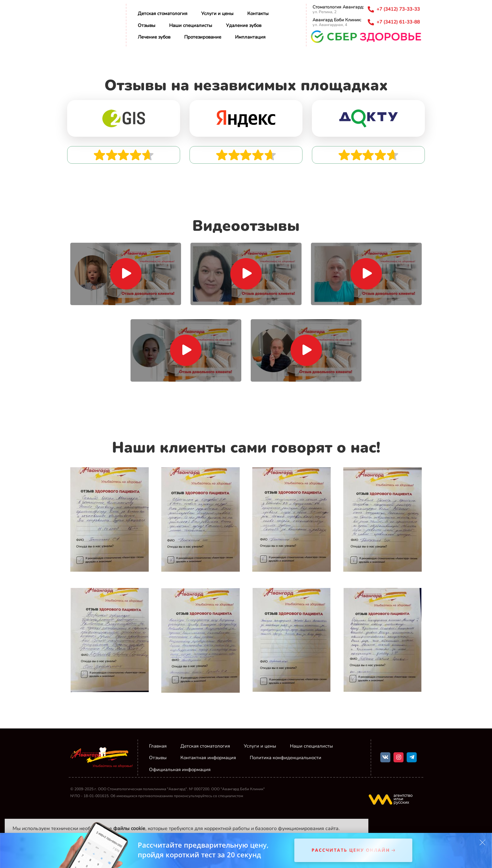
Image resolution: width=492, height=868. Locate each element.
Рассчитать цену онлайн (351, 850)
